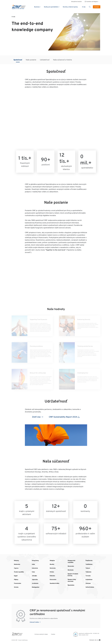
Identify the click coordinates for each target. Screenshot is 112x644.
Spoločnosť (18, 60)
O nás (84, 7)
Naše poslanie (31, 60)
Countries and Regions (92, 2)
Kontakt (97, 7)
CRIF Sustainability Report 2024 (63, 417)
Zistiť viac (36, 417)
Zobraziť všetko (34, 622)
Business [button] (37, 7)
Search (90, 7)
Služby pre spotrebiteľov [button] (51, 7)
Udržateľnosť (45, 60)
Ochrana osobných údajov (41, 634)
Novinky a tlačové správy (70, 7)
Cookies (53, 634)
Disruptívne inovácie (76, 2)
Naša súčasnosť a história (62, 60)
